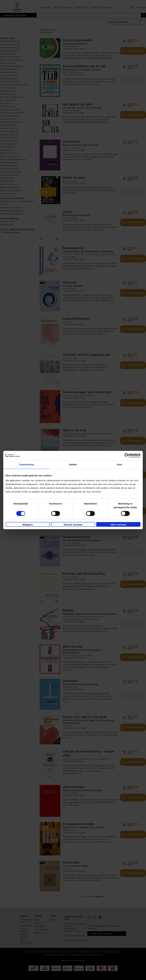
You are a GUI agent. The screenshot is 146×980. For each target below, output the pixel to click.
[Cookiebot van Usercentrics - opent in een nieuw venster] (127, 455)
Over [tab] (120, 464)
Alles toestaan (118, 525)
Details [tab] (73, 464)
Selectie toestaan (73, 525)
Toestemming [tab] (27, 464)
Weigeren (28, 525)
